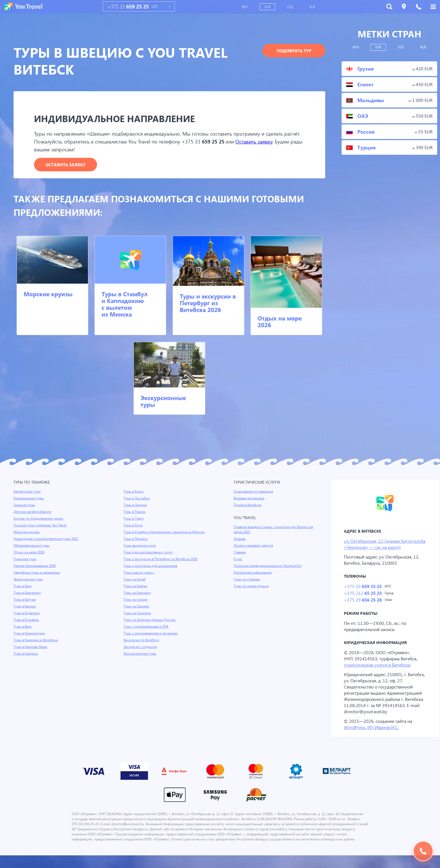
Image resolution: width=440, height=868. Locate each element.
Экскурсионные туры (163, 401)
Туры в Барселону (28, 593)
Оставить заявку (280, 142)
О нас (238, 559)
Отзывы (240, 539)
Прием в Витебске (248, 505)
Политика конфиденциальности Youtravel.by (269, 566)
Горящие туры (25, 505)
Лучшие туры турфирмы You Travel (41, 526)
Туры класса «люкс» (139, 578)
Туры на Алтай (135, 585)
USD (291, 7)
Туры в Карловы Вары (31, 647)
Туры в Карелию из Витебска (36, 640)
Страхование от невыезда (254, 492)
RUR (313, 7)
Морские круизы (48, 294)
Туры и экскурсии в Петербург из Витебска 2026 (208, 303)
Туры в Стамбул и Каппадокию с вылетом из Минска (125, 304)
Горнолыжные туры (29, 499)
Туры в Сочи (133, 526)
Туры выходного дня (140, 551)
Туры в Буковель (27, 620)
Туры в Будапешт (27, 613)
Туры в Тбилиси (136, 544)
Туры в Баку (23, 586)
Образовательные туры (32, 546)
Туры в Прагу (134, 519)
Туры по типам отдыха (251, 586)
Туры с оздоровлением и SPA (147, 632)
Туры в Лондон (135, 505)
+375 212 (363, 594)
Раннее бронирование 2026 (35, 566)
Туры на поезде (136, 605)
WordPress (355, 735)
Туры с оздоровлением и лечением (151, 639)
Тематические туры (29, 580)
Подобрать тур (294, 51)
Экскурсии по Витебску (142, 645)
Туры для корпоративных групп (148, 558)
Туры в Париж (135, 512)
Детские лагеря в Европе (33, 512)
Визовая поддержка (250, 499)
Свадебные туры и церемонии (37, 573)
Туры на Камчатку (138, 598)
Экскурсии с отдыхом (141, 652)
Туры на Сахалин (137, 612)
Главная (240, 553)
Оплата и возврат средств (254, 546)
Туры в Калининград (30, 634)
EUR (268, 7)
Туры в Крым (134, 492)
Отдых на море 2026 (280, 322)
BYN (246, 7)
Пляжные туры (25, 559)
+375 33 (128, 7)
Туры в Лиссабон (137, 499)
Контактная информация (253, 573)
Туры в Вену (23, 627)
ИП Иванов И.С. (384, 735)
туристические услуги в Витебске (379, 666)
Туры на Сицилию (137, 618)
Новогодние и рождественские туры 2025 (47, 539)
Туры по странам (247, 580)
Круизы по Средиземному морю (39, 519)
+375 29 (363, 601)
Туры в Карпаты (26, 654)
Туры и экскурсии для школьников (151, 571)
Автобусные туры (27, 492)
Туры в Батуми (25, 600)
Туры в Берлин (25, 607)
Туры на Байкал (136, 591)
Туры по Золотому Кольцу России (150, 625)
